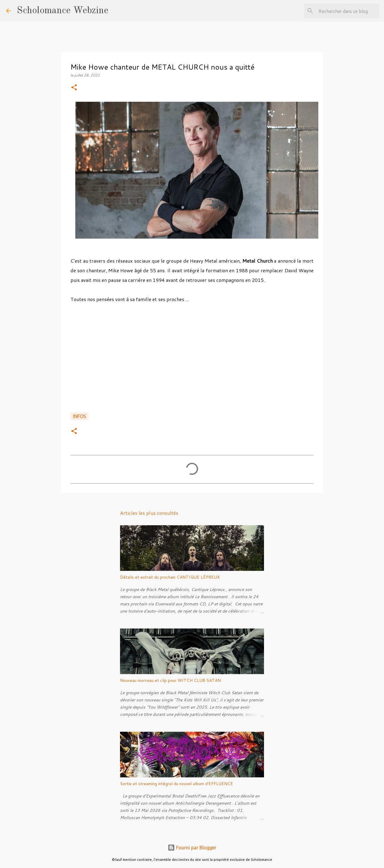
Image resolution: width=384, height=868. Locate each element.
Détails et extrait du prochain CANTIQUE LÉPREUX (170, 577)
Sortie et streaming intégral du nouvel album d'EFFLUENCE (177, 784)
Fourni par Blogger (192, 848)
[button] (74, 88)
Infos (79, 416)
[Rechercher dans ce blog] (348, 11)
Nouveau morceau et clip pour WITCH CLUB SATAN (170, 680)
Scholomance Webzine (63, 11)
